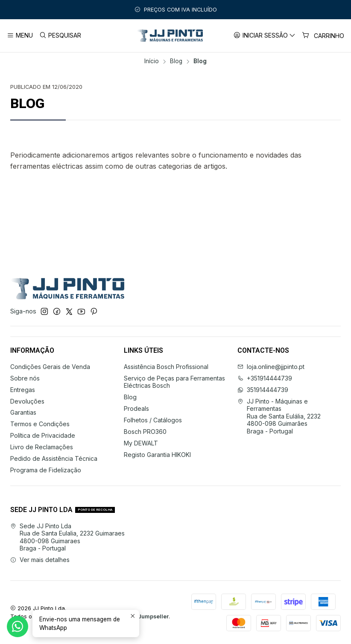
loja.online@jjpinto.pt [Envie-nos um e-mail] (271, 367)
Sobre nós (25, 378)
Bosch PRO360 (145, 432)
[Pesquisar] (60, 36)
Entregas (23, 390)
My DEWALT (141, 443)
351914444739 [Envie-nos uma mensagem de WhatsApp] (263, 390)
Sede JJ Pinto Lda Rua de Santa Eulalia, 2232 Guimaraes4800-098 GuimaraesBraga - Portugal (67, 537)
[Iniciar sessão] (265, 36)
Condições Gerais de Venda (50, 367)
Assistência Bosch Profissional (166, 367)
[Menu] (20, 36)
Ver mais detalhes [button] (40, 560)
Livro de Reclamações (42, 447)
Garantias (23, 412)
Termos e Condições (40, 424)
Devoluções (27, 401)
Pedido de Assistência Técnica (54, 458)
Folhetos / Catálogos (153, 420)
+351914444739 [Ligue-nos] (265, 378)
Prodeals (136, 408)
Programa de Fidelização (46, 470)
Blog (176, 61)
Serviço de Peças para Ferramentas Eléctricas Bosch (174, 382)
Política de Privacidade (43, 435)
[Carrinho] (323, 36)
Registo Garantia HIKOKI (157, 455)
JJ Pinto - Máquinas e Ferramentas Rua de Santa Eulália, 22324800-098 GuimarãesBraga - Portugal (279, 416)
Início (152, 61)
